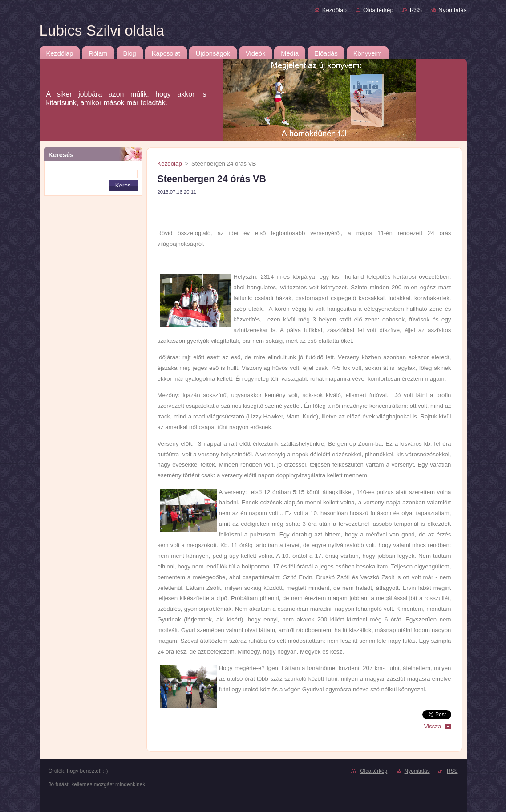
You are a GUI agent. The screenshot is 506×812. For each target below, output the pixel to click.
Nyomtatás (452, 10)
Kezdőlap (334, 10)
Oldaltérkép (378, 10)
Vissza (433, 726)
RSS (416, 10)
